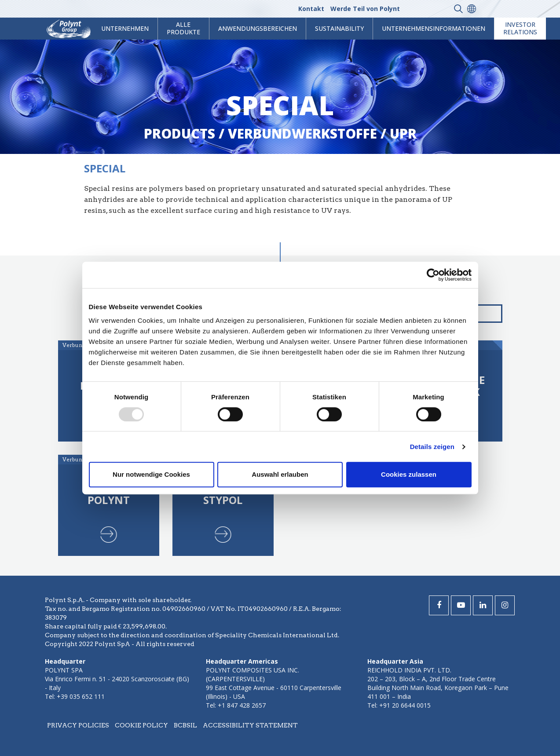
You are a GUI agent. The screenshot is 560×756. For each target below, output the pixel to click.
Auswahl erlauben (280, 474)
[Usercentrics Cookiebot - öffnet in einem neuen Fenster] (433, 275)
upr (403, 133)
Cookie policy (141, 725)
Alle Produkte (183, 28)
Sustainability (339, 28)
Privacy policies (78, 725)
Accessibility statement (250, 725)
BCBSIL (185, 725)
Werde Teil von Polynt (365, 9)
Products (179, 133)
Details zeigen (432, 447)
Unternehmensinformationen (434, 28)
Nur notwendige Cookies (151, 474)
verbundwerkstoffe (302, 133)
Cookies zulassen (409, 474)
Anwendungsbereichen (258, 28)
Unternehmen (125, 28)
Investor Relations (520, 28)
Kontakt (311, 9)
